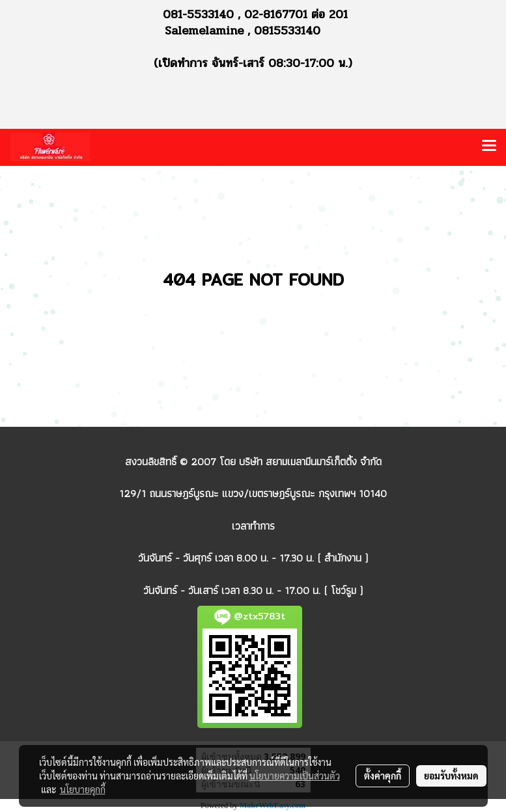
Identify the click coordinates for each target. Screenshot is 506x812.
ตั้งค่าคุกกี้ (383, 776)
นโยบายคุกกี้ (83, 789)
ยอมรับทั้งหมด (451, 776)
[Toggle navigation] (489, 147)
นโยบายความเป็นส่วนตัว (295, 776)
